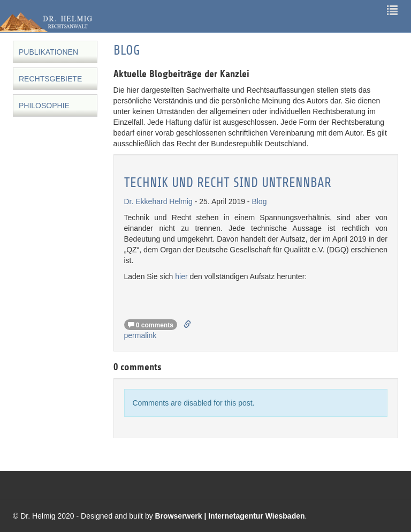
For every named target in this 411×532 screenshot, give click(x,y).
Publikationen (48, 52)
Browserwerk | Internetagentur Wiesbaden (230, 516)
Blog (259, 201)
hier (181, 276)
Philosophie (44, 106)
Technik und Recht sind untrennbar (228, 183)
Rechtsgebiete (50, 79)
